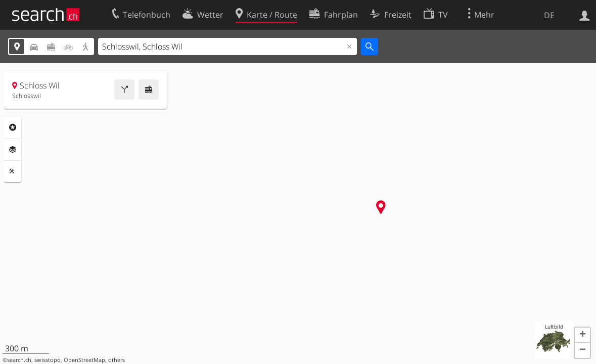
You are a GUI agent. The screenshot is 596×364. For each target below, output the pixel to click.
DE (549, 15)
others (117, 360)
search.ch (19, 360)
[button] (582, 335)
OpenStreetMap (84, 360)
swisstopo (48, 360)
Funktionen (13, 171)
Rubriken (13, 127)
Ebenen (13, 150)
